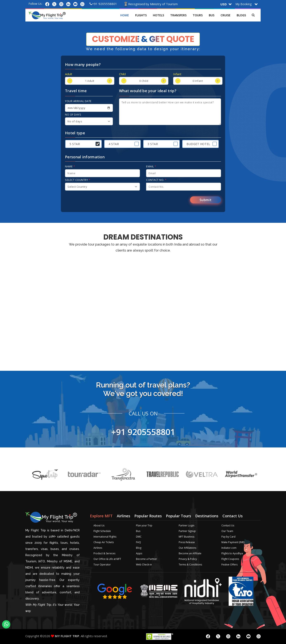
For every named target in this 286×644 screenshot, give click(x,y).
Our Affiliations (187, 548)
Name (70, 166)
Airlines (98, 548)
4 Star (114, 144)
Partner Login (187, 525)
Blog (139, 548)
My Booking (243, 4)
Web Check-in (144, 565)
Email (151, 166)
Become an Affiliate (190, 553)
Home (125, 15)
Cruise (226, 15)
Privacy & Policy (188, 559)
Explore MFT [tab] (101, 516)
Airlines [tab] (123, 516)
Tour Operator (102, 565)
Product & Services (104, 553)
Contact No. (156, 180)
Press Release (187, 542)
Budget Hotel (198, 144)
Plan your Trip (144, 525)
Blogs (242, 15)
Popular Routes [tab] (148, 516)
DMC (139, 537)
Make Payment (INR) (233, 542)
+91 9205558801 (103, 4)
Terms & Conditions (190, 565)
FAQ (138, 542)
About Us (99, 525)
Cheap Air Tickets (104, 542)
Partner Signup (187, 531)
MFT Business (187, 537)
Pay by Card (228, 537)
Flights (141, 15)
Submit (206, 200)
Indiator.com (229, 548)
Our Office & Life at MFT (107, 559)
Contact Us (228, 525)
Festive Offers (229, 565)
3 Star (153, 144)
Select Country (78, 180)
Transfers (179, 15)
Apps (139, 553)
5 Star (75, 144)
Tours (198, 15)
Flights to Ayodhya (232, 553)
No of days (73, 114)
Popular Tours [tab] (178, 516)
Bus (212, 15)
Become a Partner (147, 559)
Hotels (159, 15)
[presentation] (96, 201)
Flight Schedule (102, 531)
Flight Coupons (230, 559)
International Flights (105, 537)
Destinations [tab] (207, 516)
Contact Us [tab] (233, 516)
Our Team (227, 531)
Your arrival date (78, 101)
